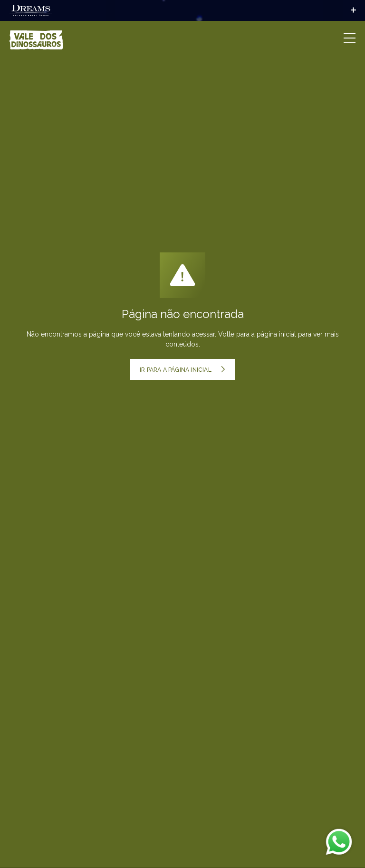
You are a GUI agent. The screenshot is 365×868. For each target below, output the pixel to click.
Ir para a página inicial (182, 370)
